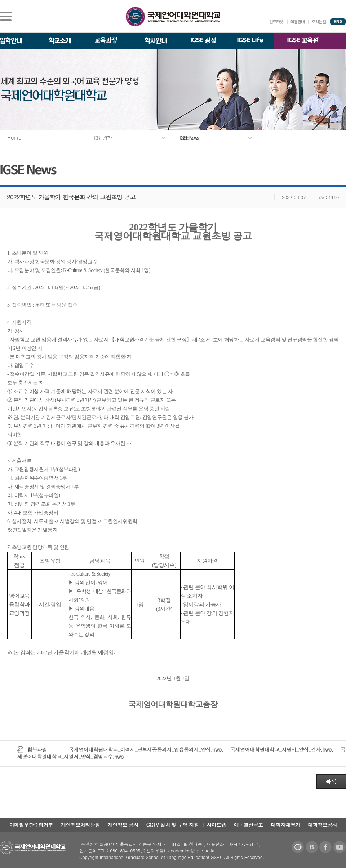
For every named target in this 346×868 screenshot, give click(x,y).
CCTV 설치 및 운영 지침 (173, 825)
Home (14, 137)
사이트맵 (216, 825)
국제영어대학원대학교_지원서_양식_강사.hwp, (283, 749)
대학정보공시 (322, 825)
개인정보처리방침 (80, 825)
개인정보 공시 (123, 825)
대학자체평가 (286, 825)
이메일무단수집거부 (31, 825)
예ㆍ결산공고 (249, 825)
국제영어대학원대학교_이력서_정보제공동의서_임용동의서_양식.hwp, (147, 749)
